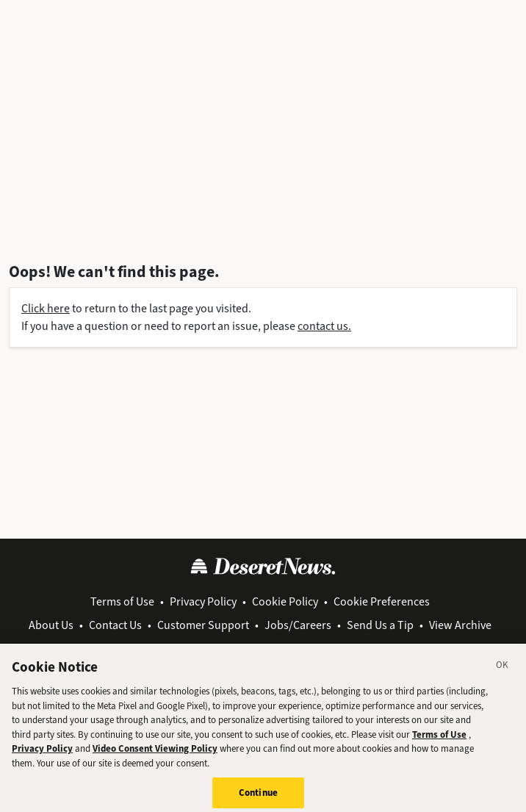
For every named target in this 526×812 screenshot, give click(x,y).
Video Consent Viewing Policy (155, 757)
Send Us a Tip (380, 625)
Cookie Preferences (382, 601)
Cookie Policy (285, 601)
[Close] (502, 676)
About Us (51, 625)
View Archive (460, 625)
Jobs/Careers (298, 625)
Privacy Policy (203, 601)
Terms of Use (122, 601)
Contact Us (115, 625)
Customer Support (203, 625)
